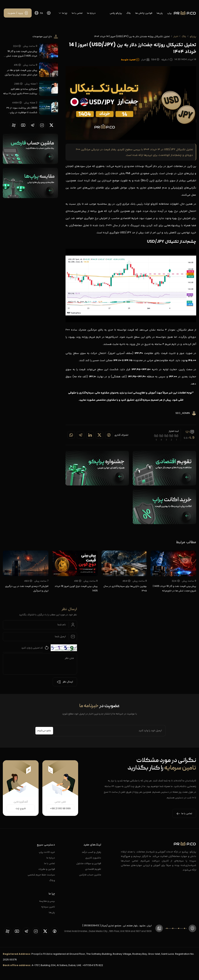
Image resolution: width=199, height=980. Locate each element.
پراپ (169, 13)
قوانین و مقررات (47, 869)
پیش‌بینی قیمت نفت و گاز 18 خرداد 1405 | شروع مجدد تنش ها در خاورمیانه (20, 54)
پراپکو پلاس (116, 13)
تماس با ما (77, 13)
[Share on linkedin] (90, 435)
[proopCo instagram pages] (42, 125)
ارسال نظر (65, 682)
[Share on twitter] (99, 435)
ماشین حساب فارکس (90, 875)
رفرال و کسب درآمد (91, 852)
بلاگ (129, 13)
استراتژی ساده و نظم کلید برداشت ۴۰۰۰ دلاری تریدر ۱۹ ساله (20, 91)
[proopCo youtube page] (23, 125)
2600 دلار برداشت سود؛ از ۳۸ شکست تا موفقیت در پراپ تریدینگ (22, 110)
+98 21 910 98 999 (60, 808)
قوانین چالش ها (144, 13)
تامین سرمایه (48, 907)
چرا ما (63, 13)
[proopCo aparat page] (14, 125)
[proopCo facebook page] (55, 931)
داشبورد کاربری (93, 858)
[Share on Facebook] (109, 435)
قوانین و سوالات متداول (89, 863)
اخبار (176, 36)
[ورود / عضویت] (18, 13)
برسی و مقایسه (47, 901)
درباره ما (91, 13)
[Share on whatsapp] (71, 435)
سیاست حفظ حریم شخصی (41, 875)
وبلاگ (52, 880)
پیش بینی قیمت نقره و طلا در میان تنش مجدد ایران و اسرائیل (21, 72)
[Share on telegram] (81, 435)
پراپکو (193, 36)
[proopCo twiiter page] (51, 125)
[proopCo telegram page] (33, 125)
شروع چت (21, 808)
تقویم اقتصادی (93, 869)
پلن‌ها (160, 13)
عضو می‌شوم (44, 731)
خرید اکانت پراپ (47, 852)
